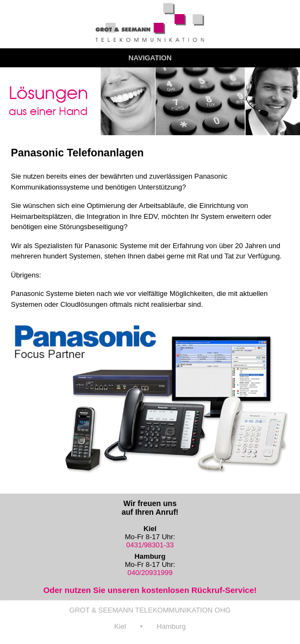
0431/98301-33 (150, 545)
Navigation (150, 58)
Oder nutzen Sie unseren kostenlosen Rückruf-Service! (150, 590)
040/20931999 (150, 573)
